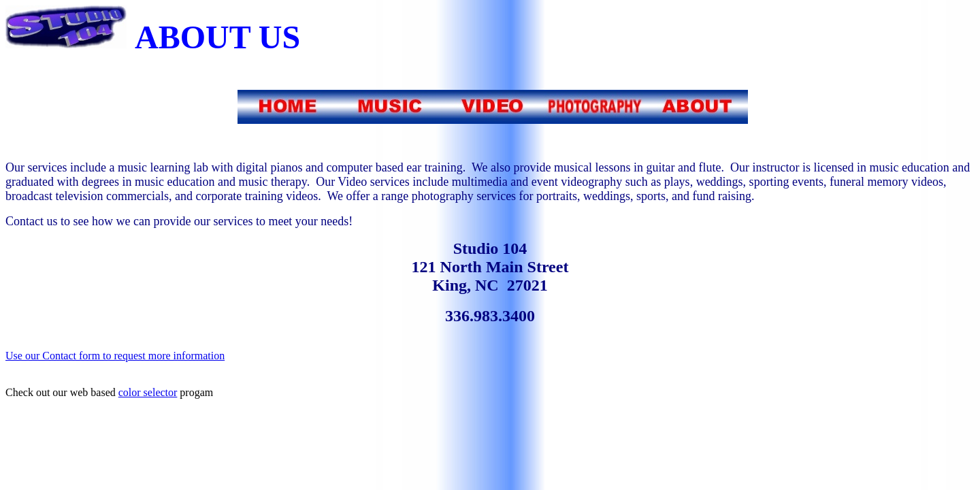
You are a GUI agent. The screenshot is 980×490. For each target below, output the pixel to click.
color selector (148, 392)
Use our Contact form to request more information (115, 356)
